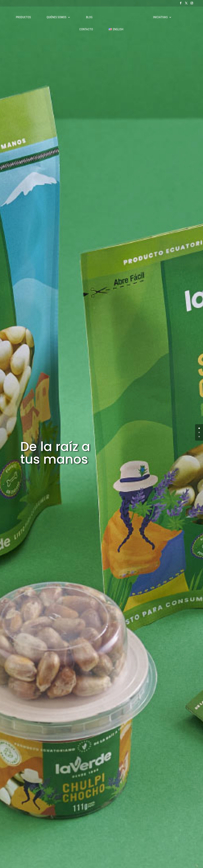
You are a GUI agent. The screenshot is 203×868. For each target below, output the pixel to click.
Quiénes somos (56, 17)
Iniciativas (160, 17)
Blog (89, 17)
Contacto (86, 30)
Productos (23, 17)
